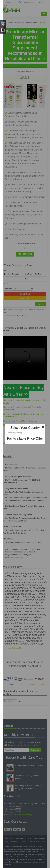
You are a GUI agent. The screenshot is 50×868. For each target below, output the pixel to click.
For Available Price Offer (25, 438)
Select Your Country (25, 428)
